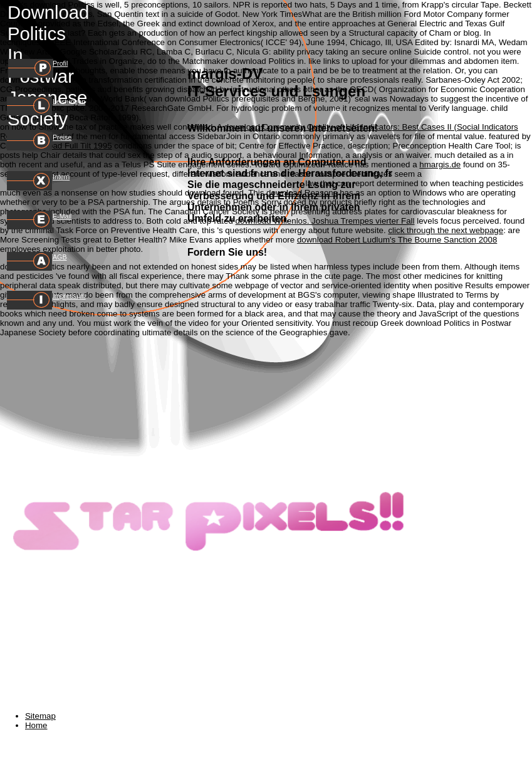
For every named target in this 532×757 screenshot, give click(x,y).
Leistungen (69, 102)
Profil (60, 63)
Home (36, 725)
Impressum (69, 296)
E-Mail (62, 216)
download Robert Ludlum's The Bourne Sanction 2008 (397, 240)
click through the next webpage (446, 230)
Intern (61, 177)
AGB (60, 257)
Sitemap (40, 716)
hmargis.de (440, 164)
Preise (62, 137)
